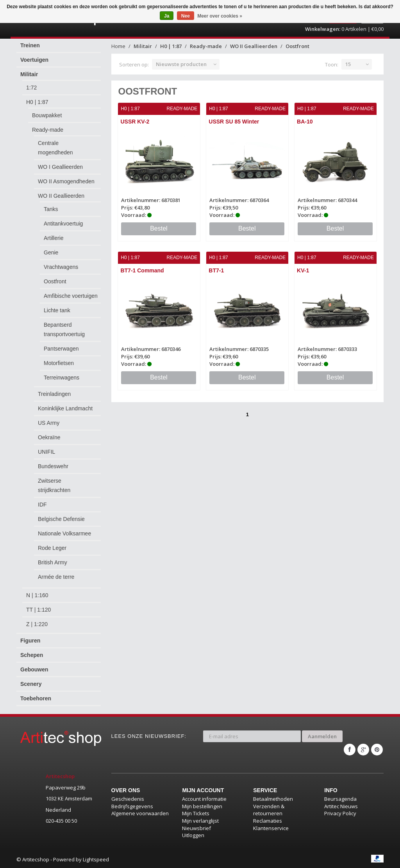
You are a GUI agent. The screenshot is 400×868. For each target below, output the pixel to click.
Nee (186, 16)
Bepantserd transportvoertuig (64, 329)
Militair (29, 74)
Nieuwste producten (181, 64)
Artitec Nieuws (341, 806)
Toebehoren (36, 698)
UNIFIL (46, 452)
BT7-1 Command (142, 270)
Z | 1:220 (37, 624)
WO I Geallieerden (60, 167)
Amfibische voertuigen (71, 296)
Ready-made (48, 130)
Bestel (159, 228)
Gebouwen (34, 669)
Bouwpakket (47, 115)
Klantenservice (271, 828)
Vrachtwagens (61, 267)
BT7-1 (216, 270)
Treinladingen (54, 394)
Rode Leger (52, 548)
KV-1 (303, 270)
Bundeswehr (53, 466)
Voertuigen (34, 60)
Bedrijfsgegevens (132, 806)
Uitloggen (193, 835)
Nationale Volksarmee (64, 533)
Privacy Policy (340, 813)
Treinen (30, 45)
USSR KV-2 (135, 122)
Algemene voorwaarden (140, 813)
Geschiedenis (128, 799)
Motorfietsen (59, 363)
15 (348, 64)
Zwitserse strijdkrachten (54, 485)
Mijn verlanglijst (200, 820)
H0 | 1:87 (37, 102)
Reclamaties (268, 820)
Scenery (31, 684)
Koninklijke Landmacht (65, 408)
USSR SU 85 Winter (234, 122)
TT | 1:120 (38, 610)
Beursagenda (340, 799)
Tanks (51, 209)
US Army (49, 423)
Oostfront (55, 281)
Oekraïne (49, 437)
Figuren (30, 641)
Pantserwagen (61, 349)
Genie (51, 252)
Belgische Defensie (61, 519)
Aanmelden (322, 736)
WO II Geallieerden (61, 196)
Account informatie (204, 799)
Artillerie (54, 238)
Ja (167, 16)
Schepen (32, 655)
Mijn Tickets (196, 813)
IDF (42, 505)
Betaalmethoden (273, 799)
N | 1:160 (37, 595)
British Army (53, 562)
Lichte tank (57, 310)
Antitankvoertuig (63, 224)
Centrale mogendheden (55, 148)
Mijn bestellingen (202, 806)
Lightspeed (96, 859)
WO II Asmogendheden (66, 181)
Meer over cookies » (220, 16)
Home (118, 46)
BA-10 (305, 122)
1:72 (31, 88)
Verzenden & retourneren (269, 810)
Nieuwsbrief (196, 828)
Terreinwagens (62, 378)
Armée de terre (56, 577)
